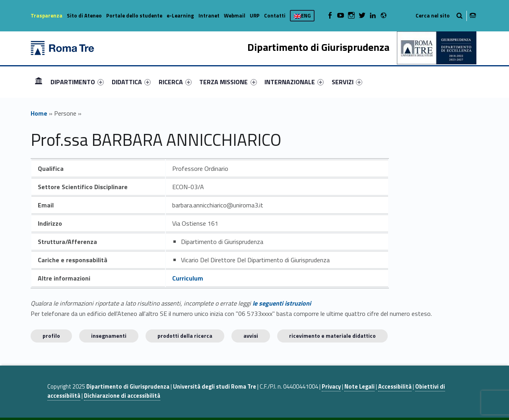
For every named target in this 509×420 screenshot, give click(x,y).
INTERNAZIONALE (294, 82)
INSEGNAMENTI (109, 336)
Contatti (275, 15)
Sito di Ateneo (84, 15)
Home (39, 82)
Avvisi (251, 336)
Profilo (51, 336)
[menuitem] (39, 82)
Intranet (209, 15)
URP (255, 15)
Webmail (235, 15)
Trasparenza (47, 15)
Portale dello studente (134, 15)
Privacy (331, 387)
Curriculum (188, 278)
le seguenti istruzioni (282, 303)
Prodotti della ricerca (185, 336)
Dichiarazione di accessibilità (122, 396)
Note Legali (359, 387)
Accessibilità (395, 387)
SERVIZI (347, 82)
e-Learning (180, 15)
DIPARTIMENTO (77, 82)
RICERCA (175, 82)
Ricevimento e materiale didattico (332, 336)
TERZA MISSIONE (228, 82)
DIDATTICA (131, 82)
